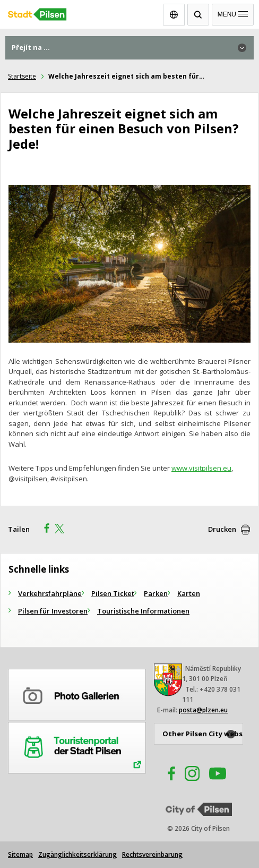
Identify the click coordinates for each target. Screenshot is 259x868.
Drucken (222, 529)
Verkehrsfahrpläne (50, 593)
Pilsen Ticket (113, 593)
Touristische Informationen (143, 611)
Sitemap (20, 854)
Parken (156, 593)
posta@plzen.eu (203, 710)
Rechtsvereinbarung (152, 854)
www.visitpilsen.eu (201, 468)
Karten (189, 593)
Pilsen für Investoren (53, 611)
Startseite (22, 76)
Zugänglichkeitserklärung (77, 854)
